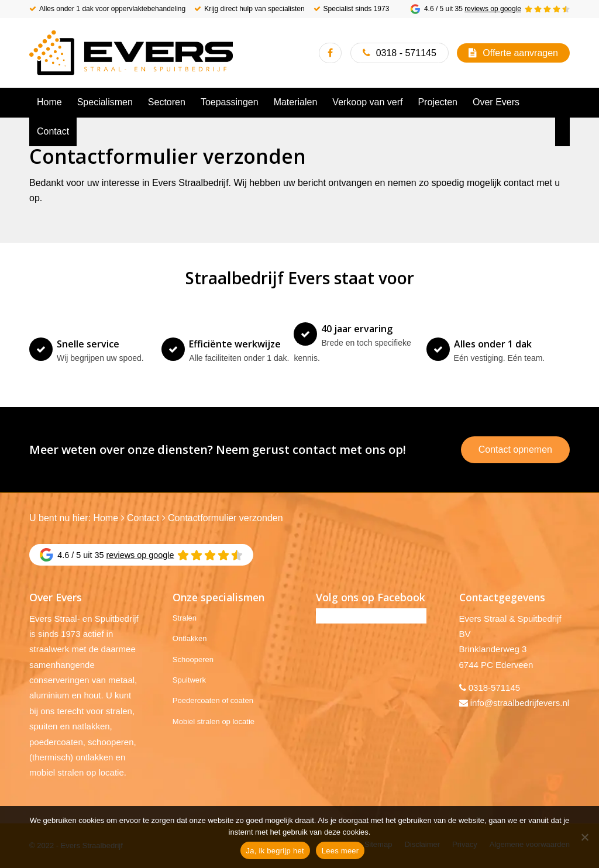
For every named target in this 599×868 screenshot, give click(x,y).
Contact (143, 518)
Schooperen (193, 659)
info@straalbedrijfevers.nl (520, 703)
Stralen (185, 618)
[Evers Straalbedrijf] (131, 53)
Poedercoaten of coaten (213, 700)
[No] (584, 837)
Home (106, 518)
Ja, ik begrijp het (275, 851)
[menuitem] (49, 102)
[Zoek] (563, 132)
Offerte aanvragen (520, 53)
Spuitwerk (189, 680)
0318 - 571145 (406, 53)
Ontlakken (190, 638)
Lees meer (340, 851)
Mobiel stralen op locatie (214, 721)
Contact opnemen (515, 449)
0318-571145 (494, 688)
